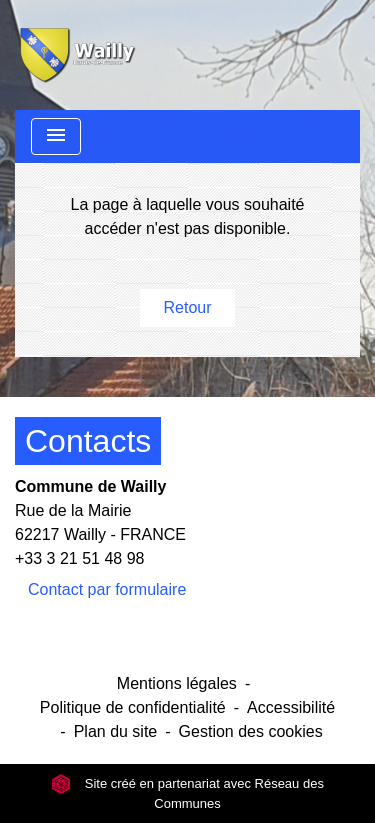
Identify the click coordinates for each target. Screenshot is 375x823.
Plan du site (116, 731)
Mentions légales (177, 683)
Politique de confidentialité (133, 707)
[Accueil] (76, 55)
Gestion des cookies (251, 731)
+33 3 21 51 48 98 (79, 558)
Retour (187, 307)
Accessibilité (291, 707)
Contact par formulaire (107, 589)
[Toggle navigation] (56, 136)
